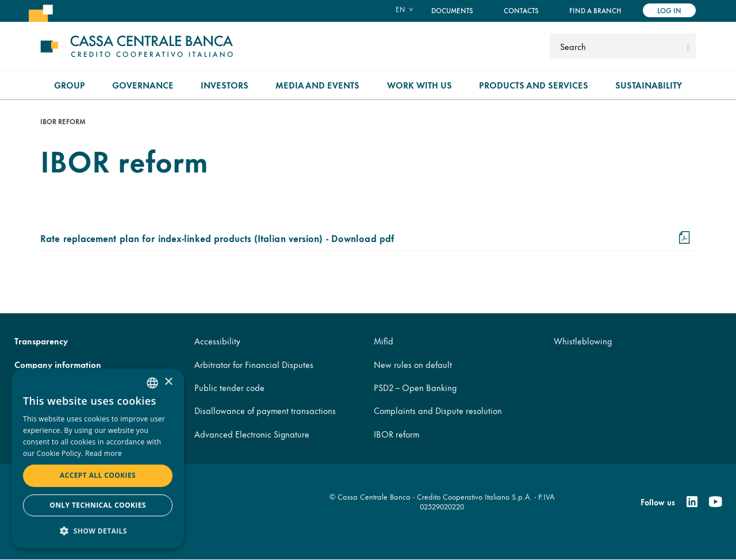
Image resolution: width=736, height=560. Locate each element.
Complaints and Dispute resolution (438, 410)
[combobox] (152, 383)
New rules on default (413, 364)
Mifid (384, 341)
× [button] (168, 382)
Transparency (41, 341)
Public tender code (229, 387)
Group (70, 85)
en (400, 9)
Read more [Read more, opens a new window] (103, 453)
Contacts (521, 10)
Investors (225, 85)
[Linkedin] (692, 502)
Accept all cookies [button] (98, 475)
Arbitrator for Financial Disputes (254, 364)
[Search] (617, 46)
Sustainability (649, 85)
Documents (452, 10)
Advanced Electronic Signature (252, 434)
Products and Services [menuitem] (534, 85)
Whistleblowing (583, 341)
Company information (58, 364)
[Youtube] (715, 502)
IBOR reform (396, 434)
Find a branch (595, 10)
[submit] (689, 46)
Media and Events (317, 85)
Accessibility (217, 341)
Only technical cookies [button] (98, 505)
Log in (669, 10)
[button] (98, 530)
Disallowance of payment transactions (265, 410)
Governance (143, 85)
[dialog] (98, 459)
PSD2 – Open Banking (415, 387)
